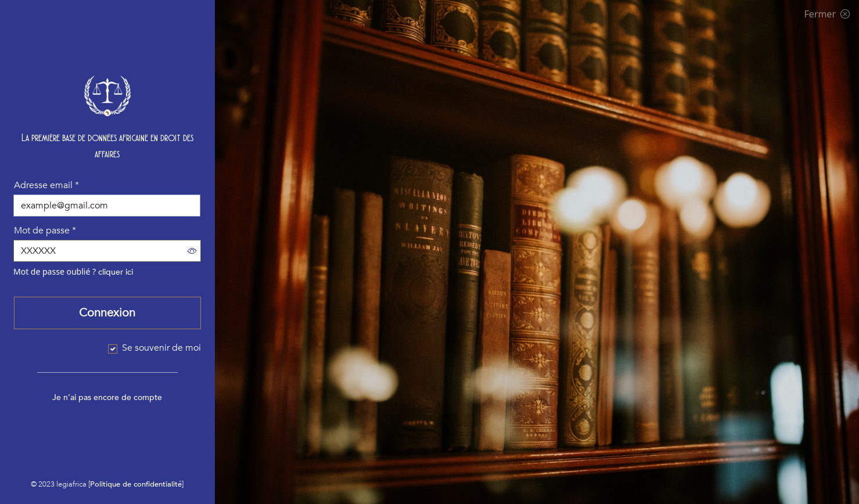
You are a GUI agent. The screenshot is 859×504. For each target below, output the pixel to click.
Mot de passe (45, 231)
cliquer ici (116, 272)
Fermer (827, 14)
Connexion (107, 313)
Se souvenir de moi (161, 348)
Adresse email (46, 185)
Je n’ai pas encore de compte (107, 397)
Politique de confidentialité (136, 484)
